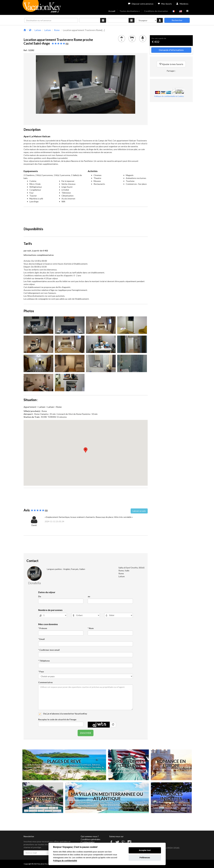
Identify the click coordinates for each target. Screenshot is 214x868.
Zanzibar (155, 805)
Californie (120, 769)
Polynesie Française (79, 770)
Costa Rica (182, 805)
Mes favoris (165, 4)
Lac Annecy (183, 811)
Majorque (109, 802)
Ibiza (102, 802)
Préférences (145, 858)
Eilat (189, 805)
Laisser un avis (139, 511)
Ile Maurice (87, 767)
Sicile (146, 802)
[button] (86, 450)
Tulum (155, 808)
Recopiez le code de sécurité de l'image (57, 719)
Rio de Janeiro (159, 802)
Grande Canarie (116, 805)
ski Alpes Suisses (170, 811)
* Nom (91, 628)
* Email (41, 639)
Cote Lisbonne (128, 808)
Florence (163, 769)
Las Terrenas (65, 770)
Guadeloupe (86, 765)
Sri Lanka (54, 770)
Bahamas (96, 765)
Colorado (142, 772)
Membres (182, 4)
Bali (30, 765)
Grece (116, 802)
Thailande (36, 765)
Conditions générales (91, 839)
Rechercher (177, 20)
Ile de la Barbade (62, 767)
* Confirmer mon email (49, 650)
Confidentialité (88, 842)
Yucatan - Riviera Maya (40, 770)
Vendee (118, 808)
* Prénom (43, 628)
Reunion (26, 805)
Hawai (113, 772)
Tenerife (82, 805)
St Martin (45, 765)
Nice (183, 769)
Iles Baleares (76, 767)
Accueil (112, 11)
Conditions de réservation (156, 11)
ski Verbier (182, 808)
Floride (66, 765)
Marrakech (172, 805)
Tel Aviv (163, 805)
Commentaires (45, 682)
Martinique (75, 765)
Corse (131, 802)
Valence (183, 772)
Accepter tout (145, 850)
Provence (167, 772)
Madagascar (184, 802)
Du (40, 596)
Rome (156, 769)
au (89, 596)
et (42, 805)
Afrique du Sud (172, 802)
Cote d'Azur (70, 802)
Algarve (127, 805)
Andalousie (91, 808)
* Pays (41, 671)
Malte (76, 805)
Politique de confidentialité (65, 861)
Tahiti (91, 770)
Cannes (177, 769)
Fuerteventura (102, 805)
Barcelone (171, 774)
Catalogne (101, 808)
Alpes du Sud (171, 808)
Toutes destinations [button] (130, 11)
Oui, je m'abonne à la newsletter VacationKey (65, 714)
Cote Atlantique (83, 802)
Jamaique (29, 767)
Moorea (97, 770)
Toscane (110, 808)
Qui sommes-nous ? (90, 836)
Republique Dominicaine (44, 767)
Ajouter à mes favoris (171, 64)
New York (129, 769)
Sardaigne (139, 802)
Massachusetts (123, 772)
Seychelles (97, 767)
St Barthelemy (56, 765)
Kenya (162, 808)
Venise (170, 769)
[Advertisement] (86, 216)
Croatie (69, 805)
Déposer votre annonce (141, 4)
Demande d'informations (171, 50)
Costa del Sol (137, 805)
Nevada (134, 772)
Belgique (175, 772)
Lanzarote (91, 805)
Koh (45, 805)
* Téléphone (44, 661)
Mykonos (124, 802)
